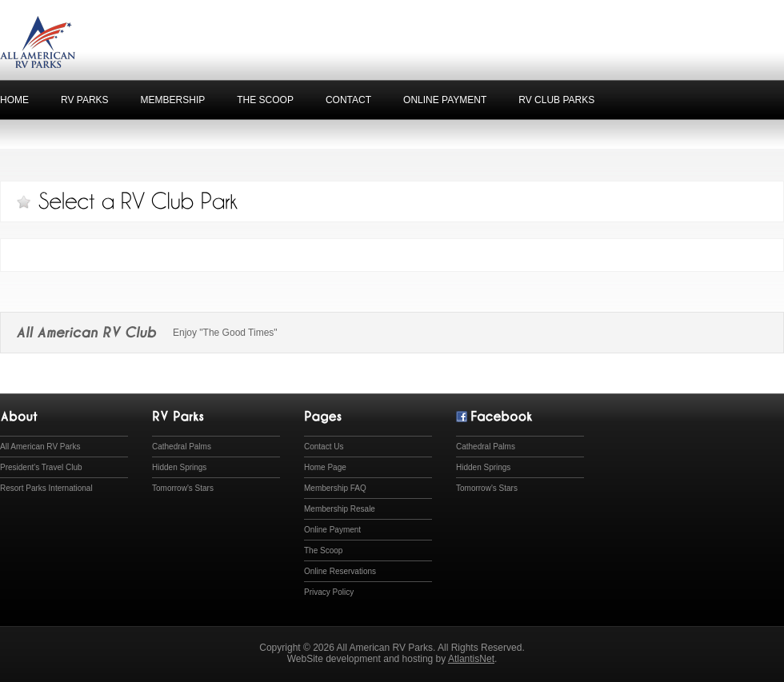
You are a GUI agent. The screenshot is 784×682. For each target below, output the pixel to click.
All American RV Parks (40, 447)
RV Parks (85, 100)
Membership (173, 100)
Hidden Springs (179, 467)
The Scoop (265, 100)
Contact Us (324, 447)
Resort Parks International (46, 488)
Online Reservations (340, 571)
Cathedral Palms (182, 447)
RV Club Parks (556, 100)
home (14, 100)
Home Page (325, 467)
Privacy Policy (329, 592)
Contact (348, 100)
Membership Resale (340, 509)
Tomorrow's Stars (183, 488)
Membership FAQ (335, 488)
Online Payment (445, 100)
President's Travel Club (41, 467)
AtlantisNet (471, 659)
